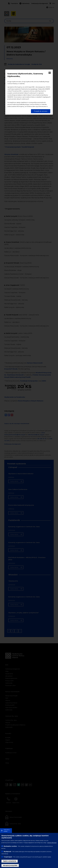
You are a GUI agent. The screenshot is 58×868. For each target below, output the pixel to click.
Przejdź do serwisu (41, 111)
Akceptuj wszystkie (10, 865)
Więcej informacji (52, 843)
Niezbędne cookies (10, 846)
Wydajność (7, 851)
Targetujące (8, 857)
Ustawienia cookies (7, 831)
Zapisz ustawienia (10, 861)
